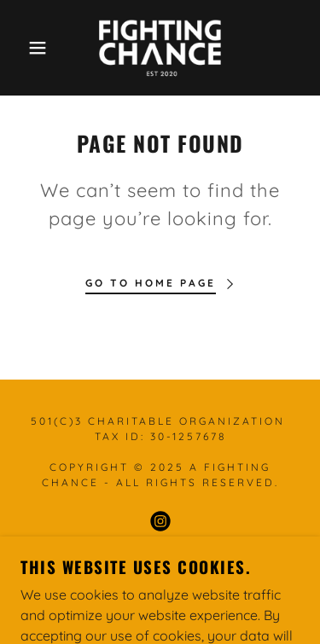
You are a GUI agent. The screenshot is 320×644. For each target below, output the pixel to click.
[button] (25, 48)
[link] (160, 48)
